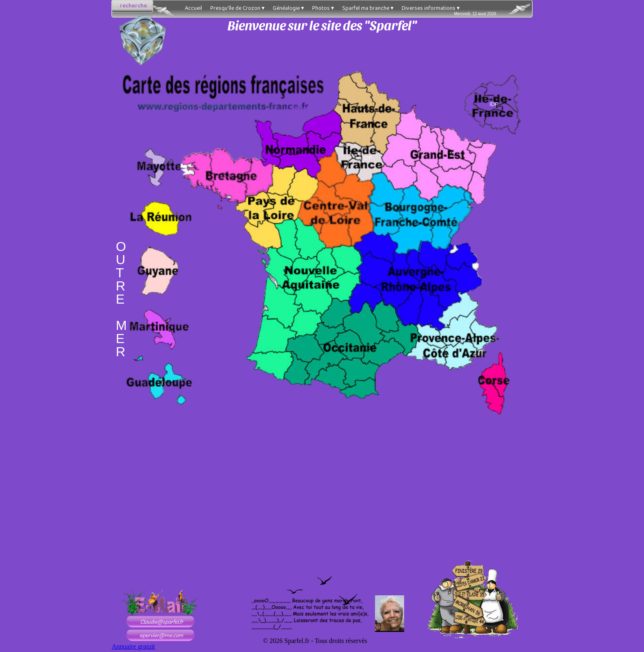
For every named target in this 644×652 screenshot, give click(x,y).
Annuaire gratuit (133, 646)
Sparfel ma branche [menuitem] (368, 8)
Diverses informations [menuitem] (431, 8)
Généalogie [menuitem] (288, 8)
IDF (368, 158)
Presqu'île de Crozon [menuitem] (237, 8)
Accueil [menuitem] (193, 8)
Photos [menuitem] (323, 8)
